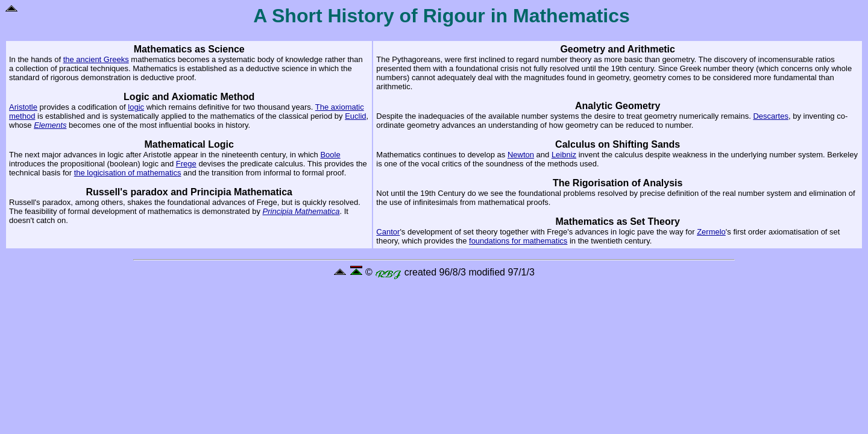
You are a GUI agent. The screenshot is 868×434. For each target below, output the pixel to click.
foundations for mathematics (518, 241)
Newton (521, 155)
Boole (330, 155)
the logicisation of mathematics (128, 173)
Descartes (771, 116)
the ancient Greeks (96, 59)
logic (136, 107)
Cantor (388, 232)
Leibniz (564, 155)
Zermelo (711, 232)
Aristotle (23, 107)
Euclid (355, 116)
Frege (186, 164)
